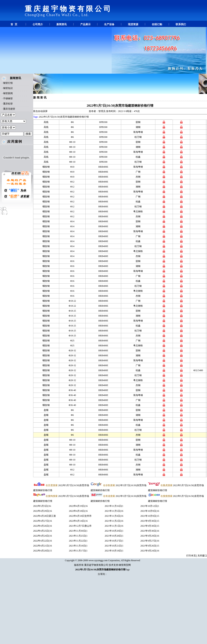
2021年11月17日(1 (78, 551)
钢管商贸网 (125, 565)
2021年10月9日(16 (150, 511)
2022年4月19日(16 (78, 506)
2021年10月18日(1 (114, 551)
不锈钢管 (8, 98)
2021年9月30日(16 (150, 531)
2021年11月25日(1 (78, 536)
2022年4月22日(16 (43, 541)
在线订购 (157, 24)
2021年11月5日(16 (114, 511)
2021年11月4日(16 (114, 516)
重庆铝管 (8, 104)
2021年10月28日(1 (114, 536)
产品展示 (85, 24)
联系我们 (181, 24)
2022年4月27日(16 (43, 521)
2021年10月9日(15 (150, 516)
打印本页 (191, 556)
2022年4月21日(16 (43, 546)
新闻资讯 (62, 24)
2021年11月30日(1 (78, 531)
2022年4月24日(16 (43, 536)
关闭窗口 (202, 556)
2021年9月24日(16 (150, 551)
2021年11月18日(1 (78, 546)
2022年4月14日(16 (78, 521)
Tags (128, 570)
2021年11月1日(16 (114, 526)
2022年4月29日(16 (43, 511)
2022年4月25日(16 (43, 531)
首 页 (14, 24)
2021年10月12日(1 (150, 506)
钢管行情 (8, 83)
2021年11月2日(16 (114, 521)
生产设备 (109, 24)
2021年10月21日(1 (114, 546)
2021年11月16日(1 (114, 506)
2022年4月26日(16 (43, 526)
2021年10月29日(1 (114, 531)
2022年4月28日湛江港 (44, 516)
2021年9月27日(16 (150, 541)
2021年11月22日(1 (78, 541)
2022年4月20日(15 (43, 551)
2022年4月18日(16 (78, 511)
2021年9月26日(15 (150, 546)
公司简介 (38, 24)
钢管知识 (8, 88)
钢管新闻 (8, 93)
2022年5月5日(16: (42, 506)
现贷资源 (133, 24)
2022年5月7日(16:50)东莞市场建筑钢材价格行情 (120, 106)
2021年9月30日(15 (150, 521)
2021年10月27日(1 (114, 541)
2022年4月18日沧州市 (80, 516)
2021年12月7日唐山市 (80, 526)
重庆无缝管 (9, 109)
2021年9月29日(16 (150, 536)
